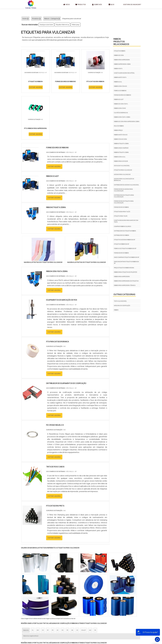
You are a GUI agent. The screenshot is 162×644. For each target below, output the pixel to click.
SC (58, 586)
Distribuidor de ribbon (121, 235)
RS (63, 586)
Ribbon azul (118, 82)
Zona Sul (57, 606)
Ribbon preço (76, 25)
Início (67, 4)
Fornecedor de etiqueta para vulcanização (124, 202)
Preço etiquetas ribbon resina (124, 268)
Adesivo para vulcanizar (122, 174)
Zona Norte (38, 606)
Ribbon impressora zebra (122, 64)
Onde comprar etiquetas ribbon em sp (127, 257)
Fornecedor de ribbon (121, 207)
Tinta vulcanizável (120, 301)
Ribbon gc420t (119, 99)
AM (90, 586)
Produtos (80, 4)
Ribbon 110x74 (118, 69)
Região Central (27, 606)
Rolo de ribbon (119, 126)
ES (43, 586)
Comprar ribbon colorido (123, 226)
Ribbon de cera (119, 55)
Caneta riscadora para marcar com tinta (126, 221)
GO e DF (84, 586)
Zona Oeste (48, 606)
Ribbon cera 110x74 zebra (122, 117)
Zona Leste (66, 606)
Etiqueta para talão (121, 216)
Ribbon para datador (121, 161)
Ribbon (116, 310)
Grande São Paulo (78, 606)
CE (77, 586)
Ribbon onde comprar (121, 148)
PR (53, 586)
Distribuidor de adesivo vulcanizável (126, 185)
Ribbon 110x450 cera (120, 139)
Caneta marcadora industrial (124, 73)
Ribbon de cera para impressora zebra (127, 121)
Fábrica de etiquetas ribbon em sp (125, 248)
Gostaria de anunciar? (132, 4)
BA (72, 586)
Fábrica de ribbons (120, 91)
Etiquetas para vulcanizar (123, 170)
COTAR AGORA (32, 90)
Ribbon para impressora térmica (125, 285)
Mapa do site (135, 629)
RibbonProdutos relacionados (121, 42)
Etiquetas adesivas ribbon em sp (125, 240)
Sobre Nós (97, 4)
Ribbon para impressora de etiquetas (126, 281)
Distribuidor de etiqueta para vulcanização (124, 196)
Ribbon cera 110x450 (120, 86)
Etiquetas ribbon (120, 51)
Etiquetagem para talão (122, 212)
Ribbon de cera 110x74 (121, 104)
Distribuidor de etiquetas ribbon (125, 231)
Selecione (26, 586)
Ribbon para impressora (122, 60)
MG (38, 586)
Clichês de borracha (121, 113)
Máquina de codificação (122, 306)
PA (95, 586)
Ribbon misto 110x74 (120, 77)
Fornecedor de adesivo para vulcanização (123, 190)
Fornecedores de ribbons (122, 95)
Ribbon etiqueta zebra (121, 144)
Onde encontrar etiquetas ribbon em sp (126, 262)
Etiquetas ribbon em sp (62, 25)
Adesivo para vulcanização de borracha (124, 180)
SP (48, 586)
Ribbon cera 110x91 (120, 108)
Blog (111, 4)
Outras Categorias (124, 294)
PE (67, 586)
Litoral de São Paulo (92, 606)
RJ (33, 586)
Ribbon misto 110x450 (121, 135)
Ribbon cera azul (120, 157)
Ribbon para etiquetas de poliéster (126, 272)
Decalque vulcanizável (46, 25)
